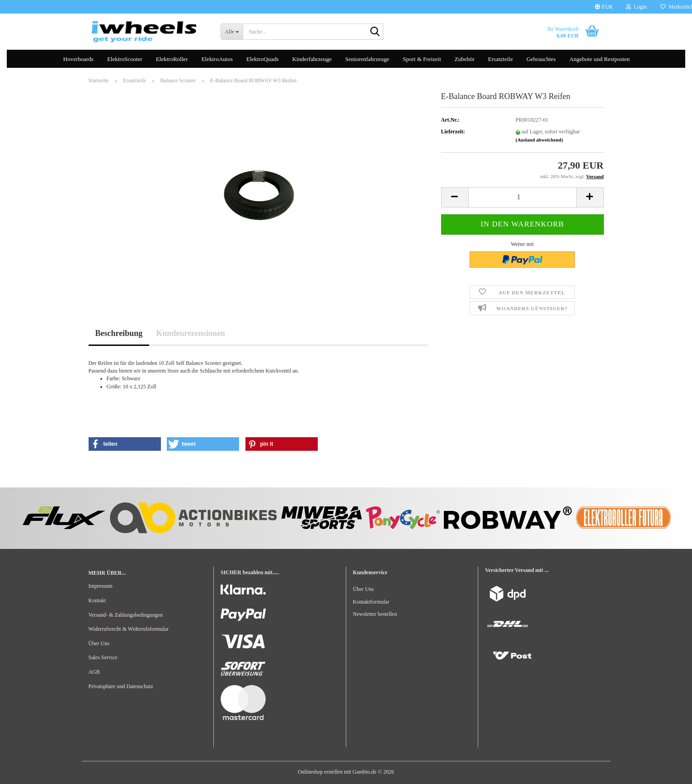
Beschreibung (119, 333)
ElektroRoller (172, 59)
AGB (94, 672)
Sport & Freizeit (422, 59)
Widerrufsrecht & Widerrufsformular (129, 629)
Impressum (101, 586)
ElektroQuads (262, 59)
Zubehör (465, 59)
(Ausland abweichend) (539, 140)
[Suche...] (232, 32)
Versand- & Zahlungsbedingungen (126, 615)
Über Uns (99, 643)
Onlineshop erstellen (320, 772)
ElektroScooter (125, 59)
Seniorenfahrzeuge (367, 59)
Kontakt (97, 600)
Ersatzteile (501, 59)
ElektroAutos (217, 59)
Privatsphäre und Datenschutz (121, 686)
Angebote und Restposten (600, 59)
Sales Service (103, 657)
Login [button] (636, 7)
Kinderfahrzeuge (312, 59)
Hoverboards (78, 59)
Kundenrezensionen (191, 333)
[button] (604, 7)
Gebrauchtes (541, 59)
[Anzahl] (523, 197)
